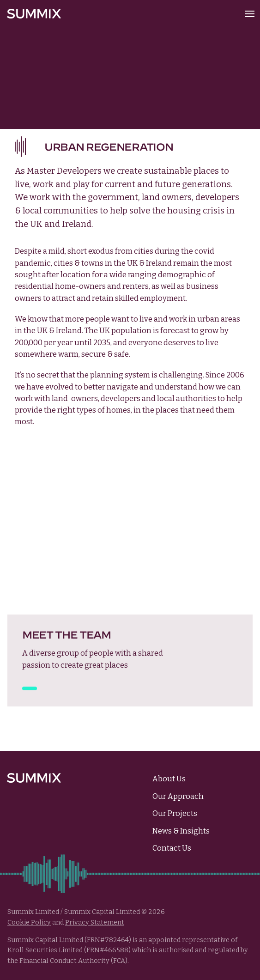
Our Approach (178, 796)
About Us (169, 779)
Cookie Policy (29, 922)
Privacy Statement (95, 922)
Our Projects (175, 813)
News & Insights (181, 831)
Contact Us (172, 848)
